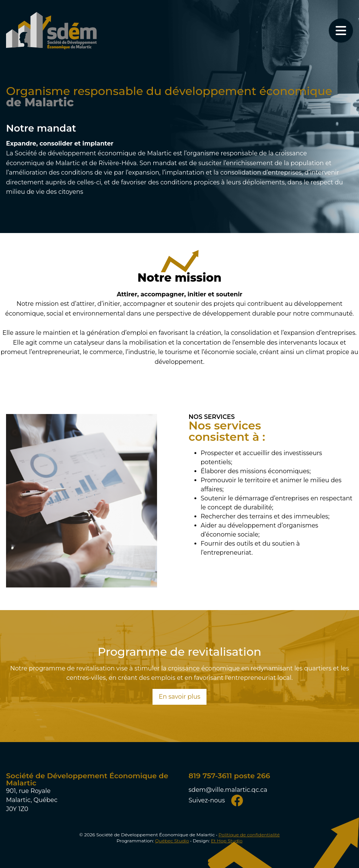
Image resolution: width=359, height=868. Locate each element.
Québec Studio (172, 841)
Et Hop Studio (227, 841)
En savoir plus (180, 697)
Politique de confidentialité (249, 835)
